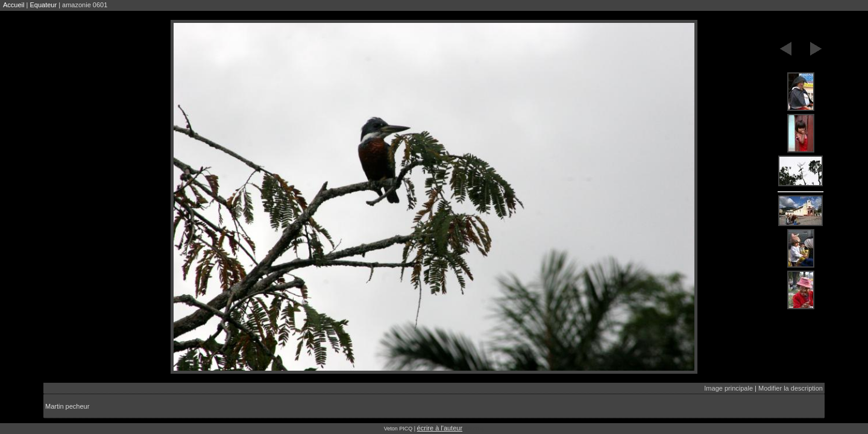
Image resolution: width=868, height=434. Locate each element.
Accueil (14, 5)
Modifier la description (791, 388)
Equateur (43, 5)
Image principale (728, 388)
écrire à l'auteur (440, 428)
